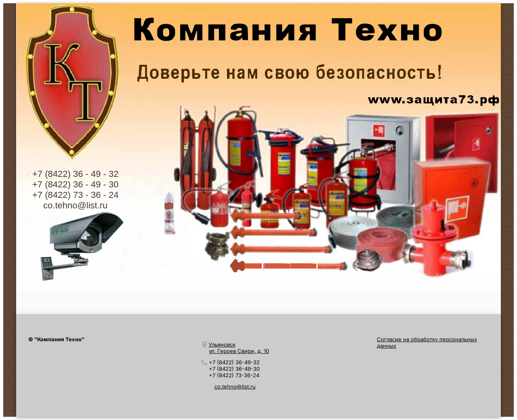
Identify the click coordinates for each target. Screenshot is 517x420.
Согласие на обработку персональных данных (427, 342)
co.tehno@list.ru (75, 205)
